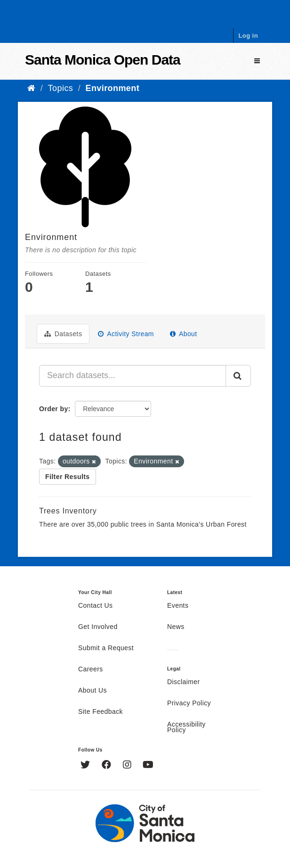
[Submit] (238, 376)
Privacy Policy (189, 703)
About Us (93, 691)
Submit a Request (106, 648)
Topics (61, 88)
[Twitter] (86, 766)
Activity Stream (126, 334)
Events (178, 606)
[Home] (31, 88)
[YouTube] (148, 766)
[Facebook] (108, 766)
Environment (113, 88)
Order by (54, 409)
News (176, 627)
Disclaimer (184, 682)
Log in (248, 36)
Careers (91, 670)
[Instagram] (128, 766)
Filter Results (68, 477)
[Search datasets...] (133, 376)
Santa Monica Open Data (103, 60)
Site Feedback (101, 712)
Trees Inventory (68, 511)
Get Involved (98, 627)
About (184, 334)
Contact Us (95, 606)
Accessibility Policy (186, 727)
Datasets (63, 334)
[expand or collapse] (257, 61)
